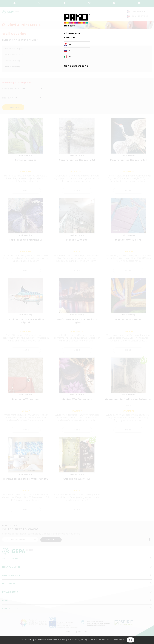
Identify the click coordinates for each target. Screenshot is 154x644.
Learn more (119, 640)
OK (130, 640)
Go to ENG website (76, 66)
